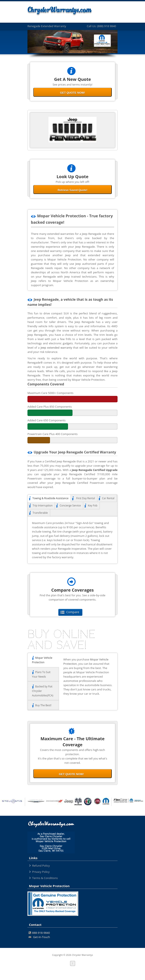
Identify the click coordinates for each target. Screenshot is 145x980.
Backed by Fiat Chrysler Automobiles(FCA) (43, 691)
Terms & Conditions (45, 878)
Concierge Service (69, 506)
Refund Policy (41, 866)
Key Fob (91, 506)
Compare (70, 612)
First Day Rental (84, 498)
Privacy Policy (41, 872)
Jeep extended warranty (56, 348)
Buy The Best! (42, 705)
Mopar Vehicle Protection (42, 660)
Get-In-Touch (39, 937)
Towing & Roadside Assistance (49, 498)
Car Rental (107, 498)
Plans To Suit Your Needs (41, 674)
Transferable (39, 513)
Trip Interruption (41, 506)
